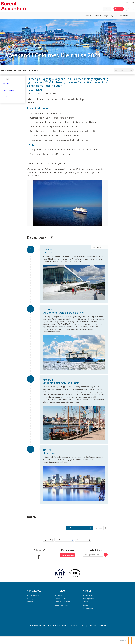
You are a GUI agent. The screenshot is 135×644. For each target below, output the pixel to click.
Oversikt (88, 591)
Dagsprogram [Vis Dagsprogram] (9, 90)
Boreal (86, 605)
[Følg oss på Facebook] (39, 557)
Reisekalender (89, 596)
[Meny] (107, 9)
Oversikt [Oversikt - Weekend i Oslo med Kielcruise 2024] (7, 83)
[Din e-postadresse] (93, 555)
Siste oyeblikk (89, 599)
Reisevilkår (59, 596)
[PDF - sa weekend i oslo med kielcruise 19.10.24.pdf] (79, 528)
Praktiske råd (60, 599)
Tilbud (86, 602)
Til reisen (61, 591)
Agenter (114, 15)
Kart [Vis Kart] (5, 97)
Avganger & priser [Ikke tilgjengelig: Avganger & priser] (124, 70)
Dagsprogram (38, 237)
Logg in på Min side (63, 602)
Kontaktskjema (67, 555)
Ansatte (30, 602)
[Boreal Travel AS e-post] (97, 626)
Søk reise (119, 9)
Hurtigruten (88, 608)
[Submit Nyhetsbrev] (106, 555)
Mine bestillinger (102, 15)
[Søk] (128, 9)
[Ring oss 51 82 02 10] (129, 3)
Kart (30, 517)
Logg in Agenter (61, 605)
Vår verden (124, 15)
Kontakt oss (34, 591)
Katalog (30, 599)
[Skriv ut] (101, 528)
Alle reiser (89, 15)
